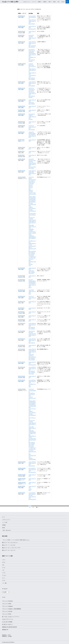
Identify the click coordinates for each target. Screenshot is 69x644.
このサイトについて (6, 520)
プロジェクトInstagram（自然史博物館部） (12, 609)
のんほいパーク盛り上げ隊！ (11, 2)
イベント (33, 2)
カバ (30, 189)
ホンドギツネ (32, 24)
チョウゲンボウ (32, 214)
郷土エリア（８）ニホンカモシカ (10, 543)
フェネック (31, 236)
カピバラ (31, 190)
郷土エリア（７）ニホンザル (9, 545)
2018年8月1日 (21, 132)
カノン (4, 578)
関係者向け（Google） (7, 636)
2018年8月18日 (22, 126)
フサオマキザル (32, 237)
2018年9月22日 (22, 114)
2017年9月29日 (22, 268)
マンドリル (31, 168)
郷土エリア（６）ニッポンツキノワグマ (11, 548)
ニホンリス (31, 102)
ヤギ (30, 260)
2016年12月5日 (22, 486)
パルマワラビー (32, 232)
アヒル (30, 178)
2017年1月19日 (22, 380)
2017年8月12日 (22, 296)
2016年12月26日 (22, 462)
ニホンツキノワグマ (30, 9)
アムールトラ (32, 51)
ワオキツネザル (32, 459)
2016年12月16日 (22, 479)
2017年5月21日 (22, 339)
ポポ (3, 565)
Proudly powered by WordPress (8, 642)
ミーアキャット (32, 256)
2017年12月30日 (22, 177)
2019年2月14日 (22, 42)
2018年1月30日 (22, 159)
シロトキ (31, 64)
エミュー (31, 185)
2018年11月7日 (22, 88)
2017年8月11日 (22, 302)
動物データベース (21, 9)
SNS (58, 2)
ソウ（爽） (5, 583)
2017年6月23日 (22, 316)
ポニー (30, 247)
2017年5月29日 (22, 331)
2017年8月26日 (22, 280)
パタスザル (31, 229)
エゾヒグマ (31, 35)
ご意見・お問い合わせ (6, 530)
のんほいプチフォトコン (8, 619)
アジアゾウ (31, 88)
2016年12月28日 (22, 389)
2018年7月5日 (21, 140)
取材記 (54, 2)
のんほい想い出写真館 (7, 622)
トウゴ (4, 573)
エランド (31, 186)
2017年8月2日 (21, 308)
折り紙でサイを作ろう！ (8, 624)
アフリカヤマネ (32, 180)
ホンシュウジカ (32, 46)
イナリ (4, 560)
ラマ (30, 266)
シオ (3, 570)
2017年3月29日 (22, 349)
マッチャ (4, 575)
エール (4, 568)
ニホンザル (31, 172)
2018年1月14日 (22, 171)
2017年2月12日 (22, 367)
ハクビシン (31, 356)
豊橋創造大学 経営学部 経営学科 (10, 627)
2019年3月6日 (21, 35)
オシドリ (31, 188)
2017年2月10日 (22, 376)
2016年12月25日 (22, 468)
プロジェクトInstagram (7, 606)
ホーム (3, 517)
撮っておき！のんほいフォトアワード (11, 617)
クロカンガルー (32, 133)
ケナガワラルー (32, 199)
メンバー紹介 (5, 522)
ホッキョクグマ (32, 29)
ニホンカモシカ (32, 69)
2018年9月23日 (22, 106)
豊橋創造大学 (5, 630)
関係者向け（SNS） (7, 635)
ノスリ (30, 489)
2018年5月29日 (22, 147)
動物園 (39, 2)
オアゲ (4, 562)
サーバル (31, 203)
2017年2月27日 (22, 362)
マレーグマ (31, 273)
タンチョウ (31, 65)
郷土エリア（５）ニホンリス (9, 550)
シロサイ (31, 115)
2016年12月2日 (22, 493)
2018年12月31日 (22, 64)
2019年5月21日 (22, 16)
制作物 (3, 528)
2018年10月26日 (22, 100)
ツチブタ (31, 37)
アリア (4, 581)
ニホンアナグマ (32, 20)
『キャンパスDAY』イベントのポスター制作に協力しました (16, 540)
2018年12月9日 (22, 82)
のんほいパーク (26, 2)
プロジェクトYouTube (7, 611)
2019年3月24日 (22, 26)
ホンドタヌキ (32, 79)
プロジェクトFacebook (7, 601)
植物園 (45, 2)
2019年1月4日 (21, 49)
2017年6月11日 (22, 323)
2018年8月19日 (22, 122)
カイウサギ (31, 290)
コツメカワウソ (32, 135)
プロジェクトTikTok (7, 614)
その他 (62, 2)
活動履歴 (4, 525)
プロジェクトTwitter (7, 604)
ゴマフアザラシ (32, 53)
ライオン (31, 61)
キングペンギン (32, 160)
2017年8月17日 (22, 290)
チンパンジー (32, 92)
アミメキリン (32, 49)
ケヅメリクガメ (32, 16)
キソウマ (31, 191)
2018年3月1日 (21, 151)
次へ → (38, 507)
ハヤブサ (31, 230)
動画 (50, 2)
